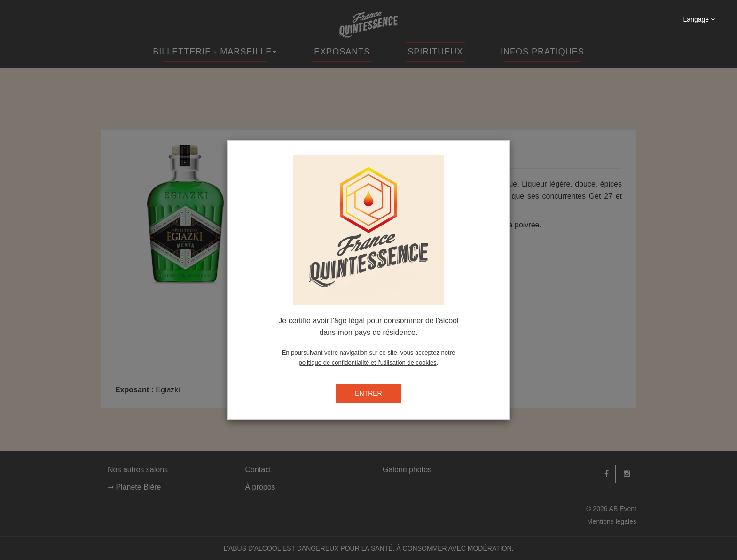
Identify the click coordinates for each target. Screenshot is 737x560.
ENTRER (368, 393)
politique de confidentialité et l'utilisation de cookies (368, 362)
